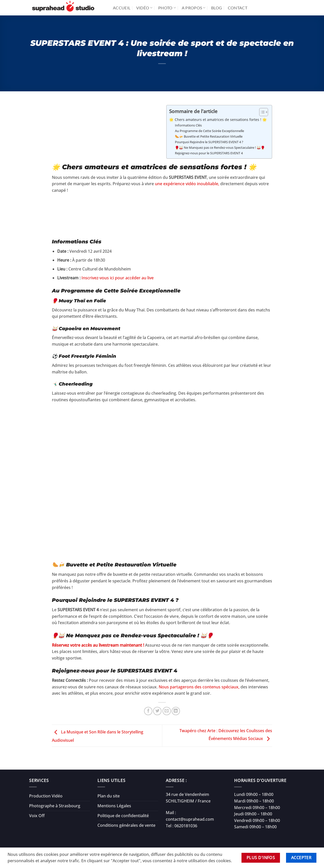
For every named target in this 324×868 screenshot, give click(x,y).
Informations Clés (188, 125)
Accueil (122, 8)
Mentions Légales (114, 806)
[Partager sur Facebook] (148, 711)
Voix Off (37, 816)
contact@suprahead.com (190, 819)
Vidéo (144, 8)
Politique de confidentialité (123, 816)
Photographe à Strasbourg (55, 806)
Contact (238, 8)
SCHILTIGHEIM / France (188, 801)
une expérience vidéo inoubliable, (187, 184)
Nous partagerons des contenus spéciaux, (199, 687)
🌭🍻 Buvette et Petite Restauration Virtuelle (209, 136)
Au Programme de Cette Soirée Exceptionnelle (209, 131)
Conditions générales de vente (126, 825)
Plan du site (109, 796)
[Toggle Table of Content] (261, 112)
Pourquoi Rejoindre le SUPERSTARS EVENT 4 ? (209, 142)
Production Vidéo (46, 796)
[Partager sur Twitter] (157, 711)
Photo (167, 8)
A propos (194, 8)
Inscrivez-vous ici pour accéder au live (118, 278)
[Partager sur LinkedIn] (176, 711)
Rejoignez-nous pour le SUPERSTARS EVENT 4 (209, 153)
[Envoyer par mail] (167, 711)
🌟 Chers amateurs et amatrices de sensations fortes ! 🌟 (218, 120)
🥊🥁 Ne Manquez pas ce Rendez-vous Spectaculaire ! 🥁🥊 (220, 147)
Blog (217, 8)
